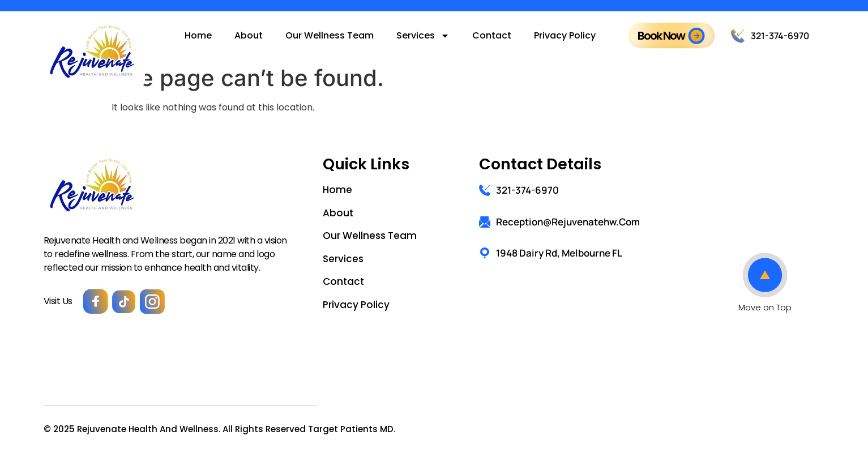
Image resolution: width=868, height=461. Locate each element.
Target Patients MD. (352, 429)
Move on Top (765, 307)
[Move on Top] (765, 275)
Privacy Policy (565, 35)
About (249, 35)
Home (198, 35)
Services (423, 36)
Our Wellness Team (330, 35)
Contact (492, 35)
